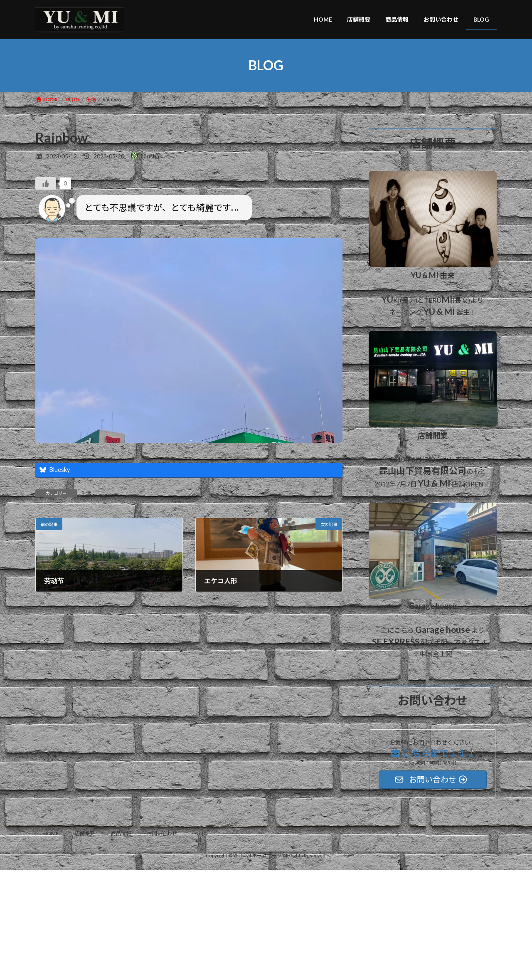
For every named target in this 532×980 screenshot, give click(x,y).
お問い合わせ (162, 833)
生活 (86, 493)
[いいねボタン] (46, 183)
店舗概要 (85, 833)
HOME (51, 833)
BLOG (200, 833)
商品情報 (121, 833)
